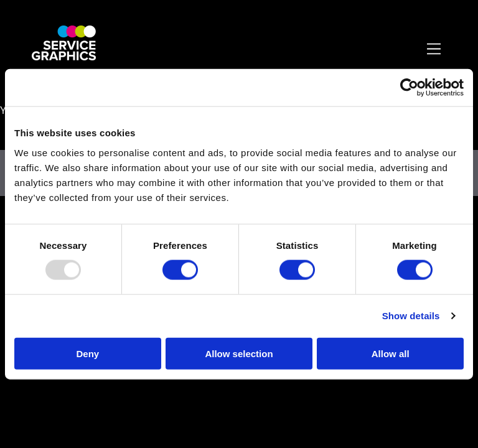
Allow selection (239, 353)
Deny (87, 353)
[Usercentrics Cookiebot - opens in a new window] (409, 88)
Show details (411, 316)
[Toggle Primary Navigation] (435, 50)
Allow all (391, 353)
